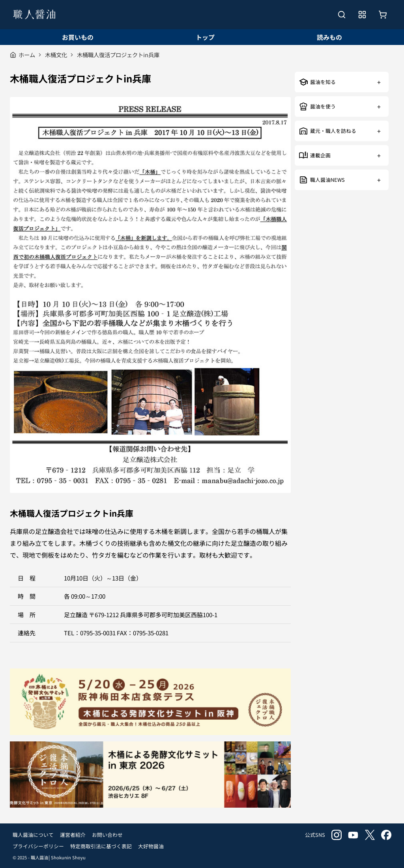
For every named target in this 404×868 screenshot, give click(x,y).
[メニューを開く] (362, 15)
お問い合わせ (107, 835)
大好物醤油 (151, 846)
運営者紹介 (73, 835)
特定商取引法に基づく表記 (101, 846)
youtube (353, 835)
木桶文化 (56, 55)
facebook (386, 835)
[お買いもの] (383, 15)
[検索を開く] (342, 15)
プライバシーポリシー (38, 846)
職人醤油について (33, 835)
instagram (337, 835)
